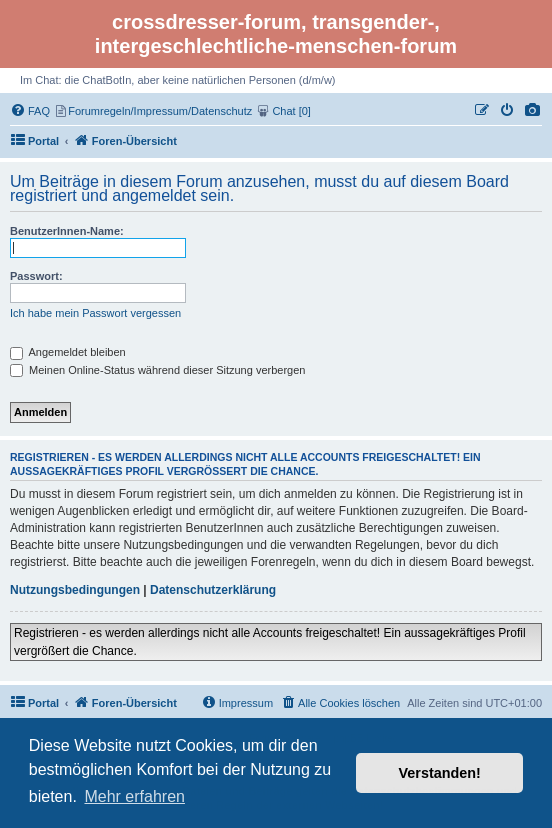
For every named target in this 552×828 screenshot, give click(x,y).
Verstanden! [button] (440, 773)
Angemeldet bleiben (68, 352)
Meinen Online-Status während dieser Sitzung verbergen (157, 370)
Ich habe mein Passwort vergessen (95, 313)
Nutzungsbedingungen (75, 590)
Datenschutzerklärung (213, 590)
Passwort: (36, 276)
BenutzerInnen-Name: (67, 231)
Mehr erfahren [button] (134, 796)
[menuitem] (533, 111)
